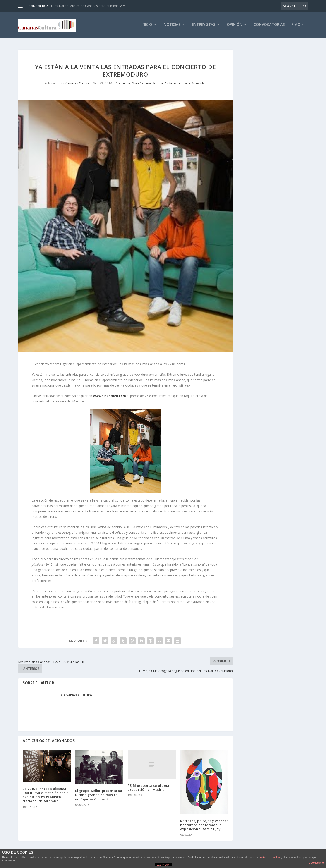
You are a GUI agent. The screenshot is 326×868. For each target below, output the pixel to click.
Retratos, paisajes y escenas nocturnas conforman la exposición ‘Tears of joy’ (204, 824)
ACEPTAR (163, 865)
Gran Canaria (141, 83)
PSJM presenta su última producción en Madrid (149, 787)
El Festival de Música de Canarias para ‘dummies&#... (88, 6)
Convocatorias (269, 26)
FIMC (296, 26)
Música (158, 83)
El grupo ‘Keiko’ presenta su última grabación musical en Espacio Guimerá (99, 795)
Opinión (235, 26)
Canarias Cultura (77, 83)
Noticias (172, 26)
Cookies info (316, 863)
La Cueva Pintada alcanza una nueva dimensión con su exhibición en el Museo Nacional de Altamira (47, 794)
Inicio (147, 26)
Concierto (123, 83)
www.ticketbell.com (109, 395)
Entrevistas (204, 26)
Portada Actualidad (193, 83)
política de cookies (270, 858)
